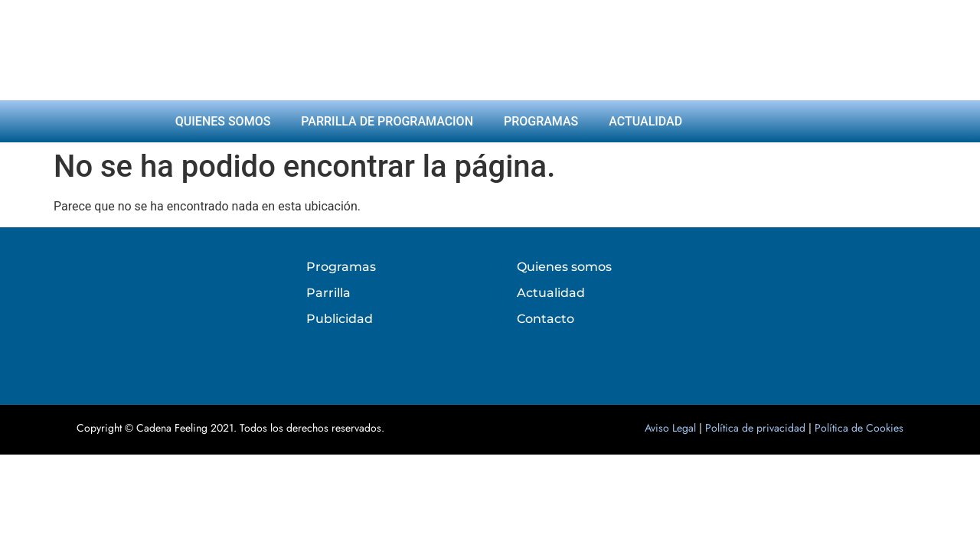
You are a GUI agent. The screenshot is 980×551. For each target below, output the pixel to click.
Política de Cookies (859, 428)
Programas (541, 121)
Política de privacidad (755, 428)
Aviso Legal (670, 428)
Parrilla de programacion (387, 121)
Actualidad (645, 121)
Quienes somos (223, 121)
